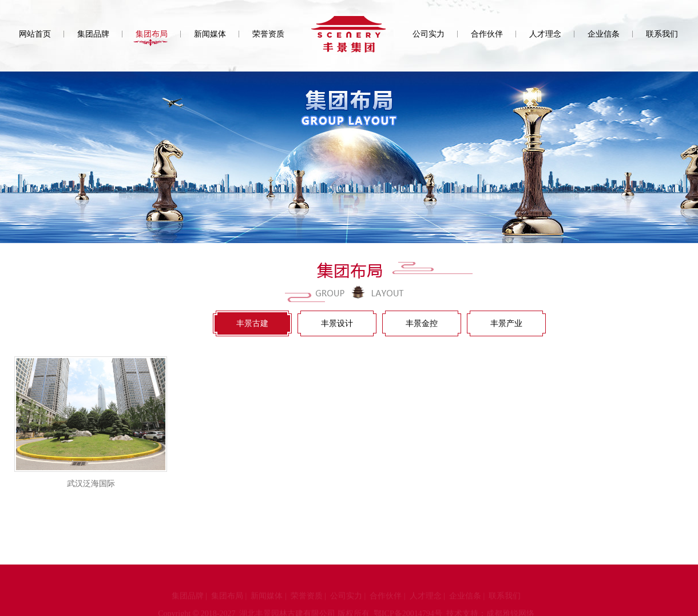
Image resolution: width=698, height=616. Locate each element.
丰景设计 (337, 323)
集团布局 (152, 34)
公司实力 (429, 34)
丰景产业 (506, 323)
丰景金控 (422, 323)
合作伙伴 (487, 34)
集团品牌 (93, 34)
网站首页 (35, 34)
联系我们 (662, 34)
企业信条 (604, 34)
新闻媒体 (210, 34)
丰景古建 (252, 323)
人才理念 (545, 34)
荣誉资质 (268, 34)
